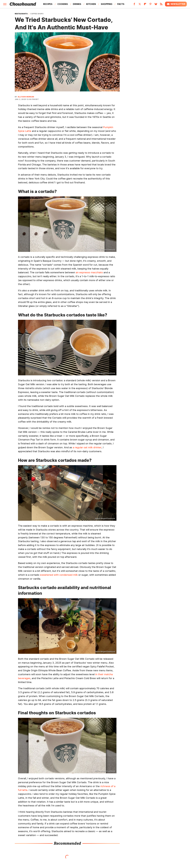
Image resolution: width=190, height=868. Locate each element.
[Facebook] (134, 5)
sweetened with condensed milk (59, 575)
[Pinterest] (150, 5)
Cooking (63, 4)
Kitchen (91, 4)
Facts (121, 4)
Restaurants (21, 14)
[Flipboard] (145, 5)
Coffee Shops (37, 14)
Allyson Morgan (26, 97)
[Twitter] (140, 5)
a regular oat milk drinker (87, 447)
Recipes (48, 4)
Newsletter (176, 4)
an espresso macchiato (89, 272)
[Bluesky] (156, 5)
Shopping (107, 4)
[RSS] (161, 5)
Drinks (77, 4)
